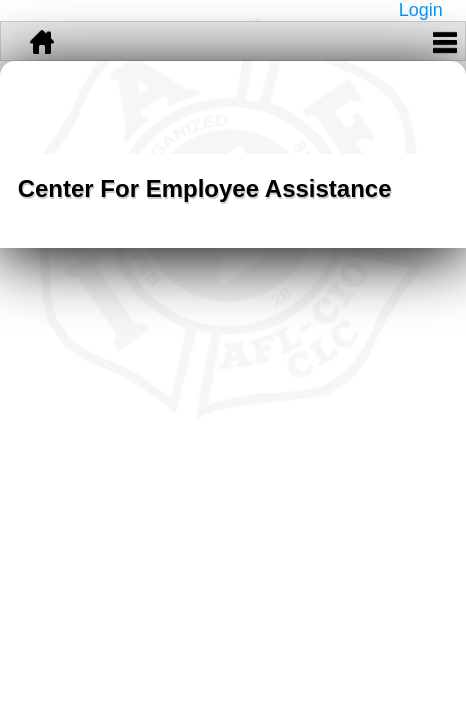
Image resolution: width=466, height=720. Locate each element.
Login (421, 10)
